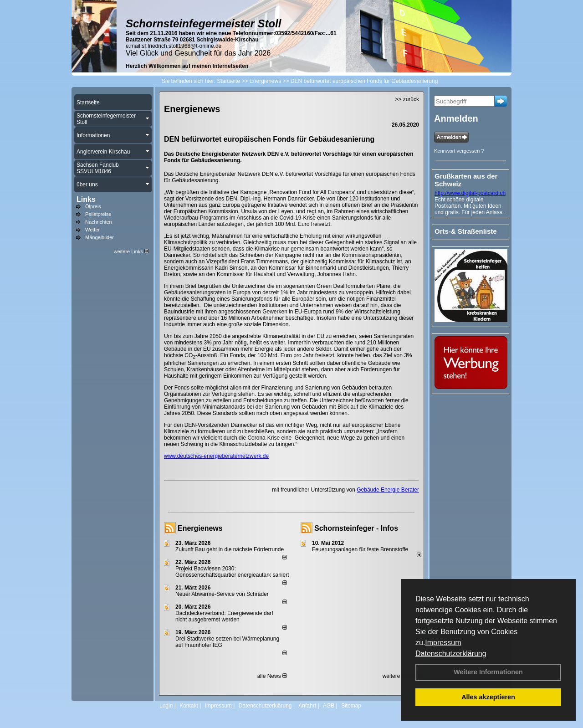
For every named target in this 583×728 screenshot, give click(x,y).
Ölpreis (93, 206)
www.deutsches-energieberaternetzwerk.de (216, 456)
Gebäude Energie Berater (388, 490)
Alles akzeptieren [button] (488, 697)
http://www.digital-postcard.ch (470, 193)
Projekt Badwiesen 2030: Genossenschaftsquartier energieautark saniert (232, 572)
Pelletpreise (98, 214)
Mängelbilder (100, 237)
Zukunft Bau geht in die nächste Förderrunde (230, 549)
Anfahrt (307, 706)
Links (86, 199)
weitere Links (131, 251)
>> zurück (407, 99)
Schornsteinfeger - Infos (356, 528)
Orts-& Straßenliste (466, 231)
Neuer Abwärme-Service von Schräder (222, 594)
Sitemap (351, 706)
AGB (329, 706)
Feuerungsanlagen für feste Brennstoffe (360, 549)
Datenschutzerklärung (451, 654)
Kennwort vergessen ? (459, 151)
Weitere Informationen (488, 672)
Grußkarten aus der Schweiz (466, 180)
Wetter (92, 230)
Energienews (200, 528)
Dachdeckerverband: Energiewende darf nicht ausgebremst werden (224, 616)
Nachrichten (99, 222)
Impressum (443, 643)
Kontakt (189, 706)
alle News (272, 676)
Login (166, 706)
